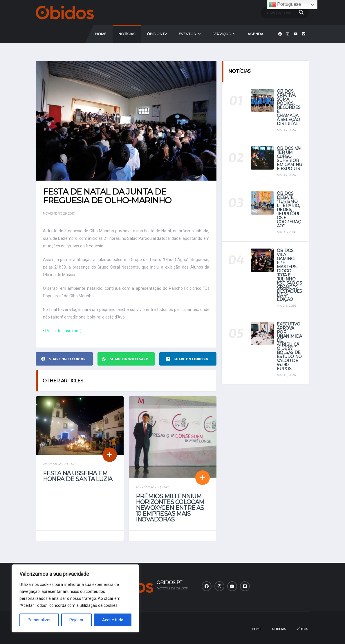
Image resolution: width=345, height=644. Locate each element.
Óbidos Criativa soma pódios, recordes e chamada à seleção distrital (289, 107)
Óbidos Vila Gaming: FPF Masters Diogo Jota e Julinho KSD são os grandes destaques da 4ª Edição (289, 275)
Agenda (255, 34)
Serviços (221, 34)
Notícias (127, 34)
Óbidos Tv (157, 34)
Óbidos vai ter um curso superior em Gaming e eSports (289, 159)
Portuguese (285, 5)
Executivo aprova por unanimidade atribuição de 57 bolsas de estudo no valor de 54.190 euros (289, 346)
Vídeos (302, 629)
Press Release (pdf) (63, 331)
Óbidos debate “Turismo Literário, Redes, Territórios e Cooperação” (289, 210)
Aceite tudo (113, 620)
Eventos (187, 34)
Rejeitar (76, 620)
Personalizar (39, 620)
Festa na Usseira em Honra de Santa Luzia (78, 476)
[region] (75, 598)
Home (101, 34)
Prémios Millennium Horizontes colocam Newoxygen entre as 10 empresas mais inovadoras (170, 508)
